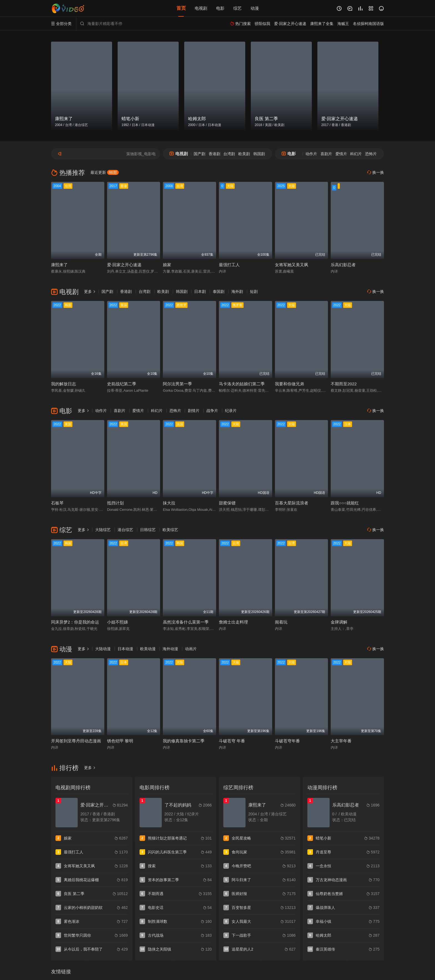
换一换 (376, 173)
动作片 (311, 154)
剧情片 (194, 411)
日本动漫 (125, 649)
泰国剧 (219, 292)
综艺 (237, 8)
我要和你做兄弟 (289, 384)
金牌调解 (339, 622)
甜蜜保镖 (227, 503)
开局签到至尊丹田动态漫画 (76, 741)
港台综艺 (125, 530)
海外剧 (237, 292)
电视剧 (201, 8)
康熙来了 (59, 265)
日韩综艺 (148, 530)
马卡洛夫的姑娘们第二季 (242, 384)
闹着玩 (281, 622)
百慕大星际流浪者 (292, 503)
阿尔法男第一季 (177, 384)
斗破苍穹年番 (287, 741)
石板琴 (57, 503)
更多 (90, 292)
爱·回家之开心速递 (124, 265)
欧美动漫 (148, 649)
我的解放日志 (64, 384)
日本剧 (200, 292)
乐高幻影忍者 (343, 265)
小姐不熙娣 (117, 622)
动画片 (191, 649)
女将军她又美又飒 (292, 265)
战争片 (212, 411)
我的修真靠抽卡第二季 (184, 741)
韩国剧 (259, 154)
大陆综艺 (103, 530)
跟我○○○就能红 (345, 503)
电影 (220, 8)
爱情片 (341, 154)
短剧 (254, 292)
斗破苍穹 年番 (232, 741)
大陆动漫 (103, 649)
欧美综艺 (170, 530)
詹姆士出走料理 (233, 622)
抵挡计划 (115, 503)
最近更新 (105, 172)
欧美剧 (244, 154)
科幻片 (356, 154)
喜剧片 (326, 154)
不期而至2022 (344, 384)
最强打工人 (229, 265)
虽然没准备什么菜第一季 (186, 622)
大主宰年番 (341, 741)
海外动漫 (170, 649)
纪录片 (231, 411)
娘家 (167, 265)
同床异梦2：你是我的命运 (75, 622)
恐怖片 (371, 154)
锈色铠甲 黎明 (120, 741)
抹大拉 (169, 503)
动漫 (255, 8)
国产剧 (199, 154)
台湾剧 (229, 154)
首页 (181, 8)
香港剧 (214, 154)
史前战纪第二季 (122, 384)
